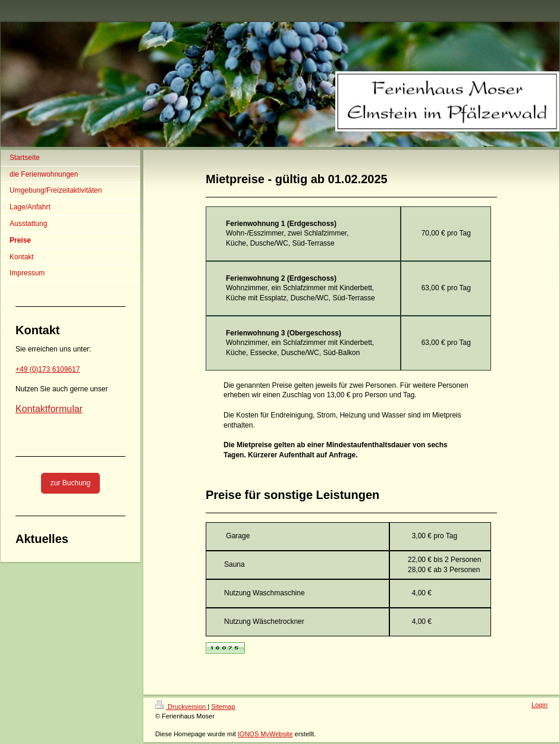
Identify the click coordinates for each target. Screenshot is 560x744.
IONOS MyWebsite (265, 734)
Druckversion (181, 707)
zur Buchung (70, 483)
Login (539, 705)
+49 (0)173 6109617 (48, 369)
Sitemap (223, 707)
